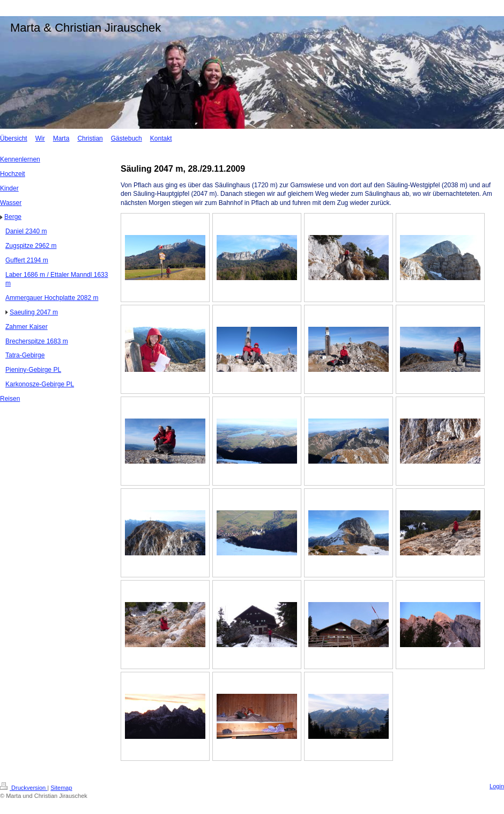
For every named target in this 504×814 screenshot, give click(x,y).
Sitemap (61, 788)
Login (497, 786)
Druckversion (24, 788)
